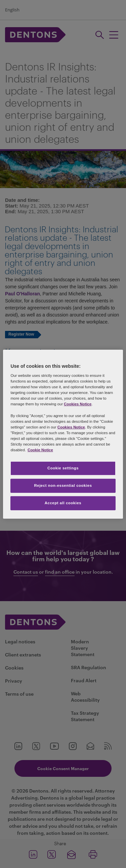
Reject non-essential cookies (63, 485)
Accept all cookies (63, 503)
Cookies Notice (78, 404)
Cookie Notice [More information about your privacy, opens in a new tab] (40, 450)
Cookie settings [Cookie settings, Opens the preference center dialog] (63, 468)
